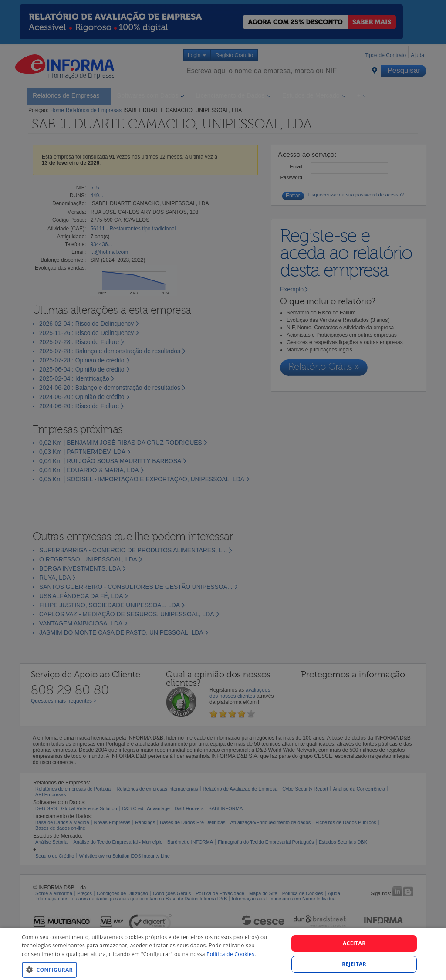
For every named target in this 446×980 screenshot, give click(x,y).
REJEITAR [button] (354, 964)
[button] (151, 969)
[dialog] (223, 954)
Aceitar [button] (354, 943)
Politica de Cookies (230, 954)
